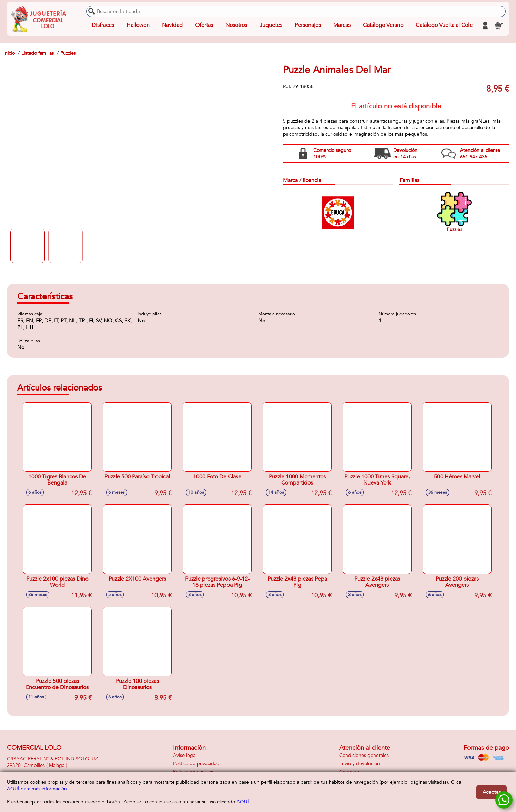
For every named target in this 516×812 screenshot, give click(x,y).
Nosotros (236, 25)
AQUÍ (243, 802)
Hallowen (138, 25)
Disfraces (103, 25)
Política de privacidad (196, 764)
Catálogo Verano (383, 25)
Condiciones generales (364, 755)
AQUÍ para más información (37, 789)
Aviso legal (185, 755)
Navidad (172, 25)
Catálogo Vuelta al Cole (444, 25)
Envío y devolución (360, 764)
